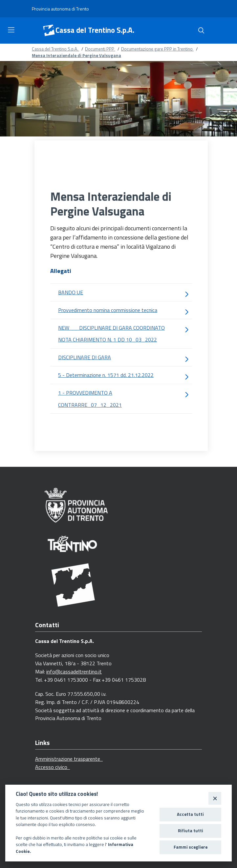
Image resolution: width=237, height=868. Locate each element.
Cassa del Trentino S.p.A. (95, 30)
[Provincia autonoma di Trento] (60, 9)
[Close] (215, 798)
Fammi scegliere (191, 847)
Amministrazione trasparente (69, 759)
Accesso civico (53, 767)
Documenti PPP (100, 49)
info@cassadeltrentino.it (74, 672)
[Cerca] (201, 31)
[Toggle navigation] (11, 30)
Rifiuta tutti (191, 831)
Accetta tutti (190, 814)
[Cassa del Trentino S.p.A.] (49, 31)
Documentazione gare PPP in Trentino (157, 49)
